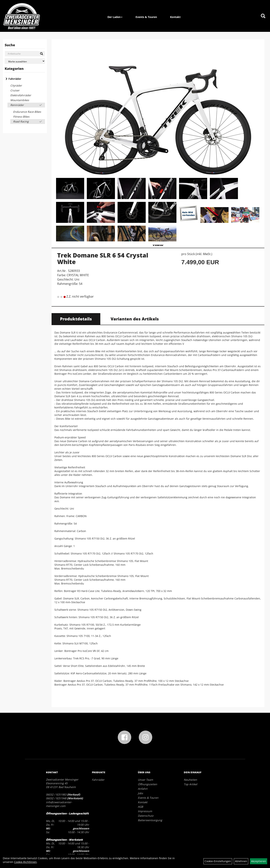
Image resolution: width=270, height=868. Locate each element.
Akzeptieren (259, 861)
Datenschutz (146, 816)
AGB (140, 807)
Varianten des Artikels (135, 319)
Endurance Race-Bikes (27, 112)
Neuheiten (190, 780)
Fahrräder (15, 79)
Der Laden (115, 17)
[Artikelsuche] (263, 16)
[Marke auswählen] (25, 61)
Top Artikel (190, 784)
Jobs (140, 793)
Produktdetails (76, 319)
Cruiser (15, 90)
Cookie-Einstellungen (218, 861)
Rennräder (17, 105)
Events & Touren (146, 17)
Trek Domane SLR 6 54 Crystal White (103, 258)
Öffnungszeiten (147, 784)
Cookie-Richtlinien (25, 862)
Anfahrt (143, 789)
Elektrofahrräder (21, 95)
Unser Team (145, 780)
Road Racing (21, 121)
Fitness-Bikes (21, 117)
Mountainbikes (20, 100)
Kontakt (175, 17)
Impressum (145, 811)
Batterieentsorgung (150, 820)
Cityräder (16, 85)
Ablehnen (241, 861)
